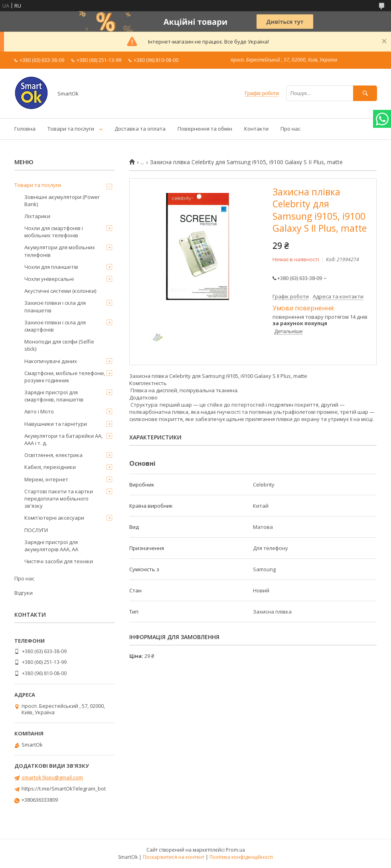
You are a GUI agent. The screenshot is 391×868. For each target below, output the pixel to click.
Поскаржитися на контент (174, 857)
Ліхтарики (37, 216)
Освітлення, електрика (53, 455)
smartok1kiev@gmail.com (52, 777)
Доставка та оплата (140, 129)
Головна (25, 129)
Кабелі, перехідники (50, 467)
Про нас (290, 129)
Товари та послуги (71, 129)
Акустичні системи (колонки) (60, 291)
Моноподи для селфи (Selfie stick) (59, 345)
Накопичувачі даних (51, 361)
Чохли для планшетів (51, 267)
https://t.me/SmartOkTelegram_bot (64, 789)
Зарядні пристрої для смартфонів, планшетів (54, 396)
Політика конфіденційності (241, 857)
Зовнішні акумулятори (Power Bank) (62, 201)
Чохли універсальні (49, 279)
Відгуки (24, 593)
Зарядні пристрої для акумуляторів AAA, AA (51, 546)
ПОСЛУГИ (36, 530)
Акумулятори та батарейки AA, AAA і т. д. (63, 439)
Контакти (256, 129)
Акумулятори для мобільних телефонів (60, 251)
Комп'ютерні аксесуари (54, 518)
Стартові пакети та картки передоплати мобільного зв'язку (59, 499)
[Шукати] (365, 93)
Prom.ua (235, 850)
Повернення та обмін (205, 129)
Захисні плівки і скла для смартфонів (55, 326)
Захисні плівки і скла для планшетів (55, 306)
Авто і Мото (39, 411)
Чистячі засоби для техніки (59, 561)
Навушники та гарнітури (56, 424)
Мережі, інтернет (46, 479)
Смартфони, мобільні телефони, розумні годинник (65, 377)
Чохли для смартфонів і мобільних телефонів (54, 232)
